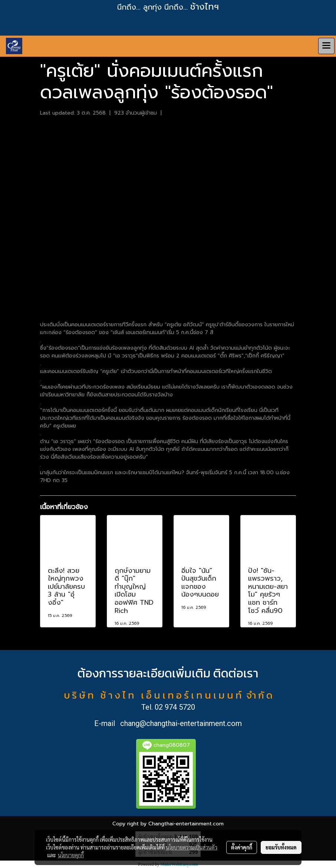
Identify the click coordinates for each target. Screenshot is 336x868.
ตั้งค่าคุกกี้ (242, 847)
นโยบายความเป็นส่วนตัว (192, 847)
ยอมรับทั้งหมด (281, 847)
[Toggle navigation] (326, 46)
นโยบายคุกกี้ (71, 855)
